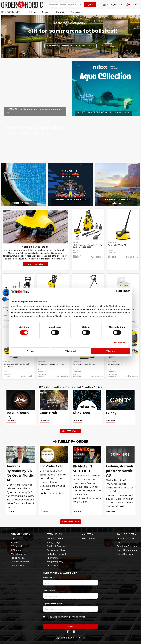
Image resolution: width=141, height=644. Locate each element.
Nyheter (33, 12)
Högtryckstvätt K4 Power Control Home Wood (16, 365)
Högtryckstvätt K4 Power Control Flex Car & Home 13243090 (88, 246)
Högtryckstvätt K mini (117, 364)
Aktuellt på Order (20, 562)
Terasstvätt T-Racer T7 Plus (84, 364)
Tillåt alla (111, 351)
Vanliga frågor (54, 542)
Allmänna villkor (55, 538)
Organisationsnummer (53, 604)
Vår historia (17, 546)
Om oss (15, 542)
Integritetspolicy (55, 562)
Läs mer (11, 421)
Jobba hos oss (18, 558)
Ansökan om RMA (56, 550)
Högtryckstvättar (35, 264)
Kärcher (77, 243)
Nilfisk (5, 308)
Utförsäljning (60, 12)
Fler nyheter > (70, 522)
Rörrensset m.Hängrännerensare (51, 364)
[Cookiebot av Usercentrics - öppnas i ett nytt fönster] (118, 292)
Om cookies (52, 565)
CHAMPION (17, 142)
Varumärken (77, 12)
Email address (49, 577)
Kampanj (45, 12)
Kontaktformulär (125, 554)
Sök (90, 5)
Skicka (71, 626)
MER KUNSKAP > (70, 431)
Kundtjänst (55, 534)
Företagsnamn (50, 591)
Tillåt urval (71, 351)
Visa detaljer (119, 343)
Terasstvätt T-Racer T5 (117, 245)
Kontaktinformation (127, 550)
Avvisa (30, 351)
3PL (13, 538)
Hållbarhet (17, 550)
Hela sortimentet (12, 12)
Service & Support (56, 546)
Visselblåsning (19, 554)
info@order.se (131, 546)
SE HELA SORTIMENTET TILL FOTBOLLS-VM (72, 46)
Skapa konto (88, 538)
